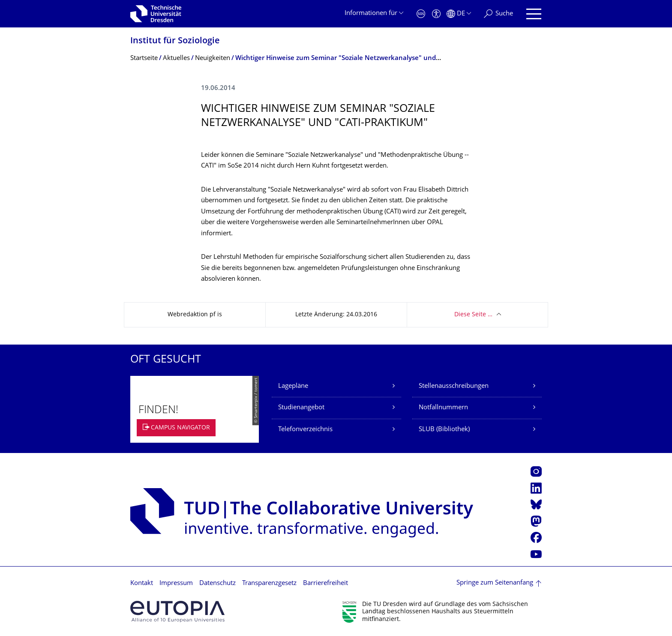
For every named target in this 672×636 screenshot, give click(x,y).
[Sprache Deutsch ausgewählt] (459, 14)
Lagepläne (293, 386)
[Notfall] (421, 14)
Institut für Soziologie (175, 41)
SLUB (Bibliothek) (444, 430)
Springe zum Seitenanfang (495, 583)
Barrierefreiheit (325, 583)
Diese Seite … (473, 315)
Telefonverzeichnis (305, 430)
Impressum (176, 583)
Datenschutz (217, 583)
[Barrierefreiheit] (436, 14)
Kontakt (142, 583)
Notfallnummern (443, 408)
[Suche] (498, 14)
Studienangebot (301, 408)
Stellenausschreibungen (454, 386)
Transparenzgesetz (269, 583)
